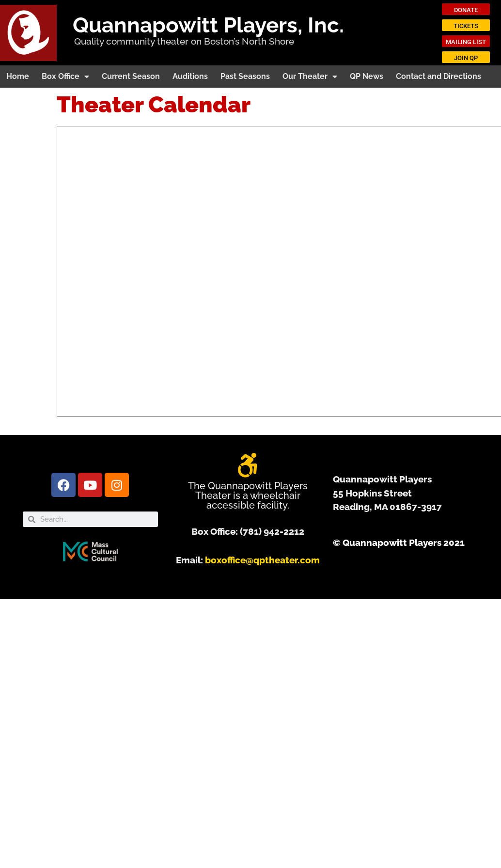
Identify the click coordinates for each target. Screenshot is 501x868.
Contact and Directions (438, 76)
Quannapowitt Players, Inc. (208, 25)
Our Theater (310, 77)
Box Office (65, 77)
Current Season (131, 76)
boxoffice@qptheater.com (262, 560)
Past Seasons (245, 76)
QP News (367, 76)
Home (18, 76)
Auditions (190, 76)
